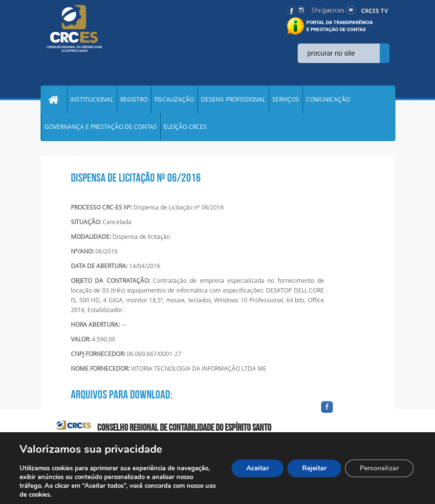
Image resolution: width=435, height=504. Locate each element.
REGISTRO (134, 100)
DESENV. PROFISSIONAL (233, 100)
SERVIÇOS (286, 100)
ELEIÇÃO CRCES (185, 127)
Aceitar (258, 468)
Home (54, 100)
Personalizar (379, 468)
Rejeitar (314, 468)
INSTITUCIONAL (92, 100)
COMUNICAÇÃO (328, 100)
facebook (350, 413)
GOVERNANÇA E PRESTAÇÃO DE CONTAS (101, 127)
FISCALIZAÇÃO (174, 100)
